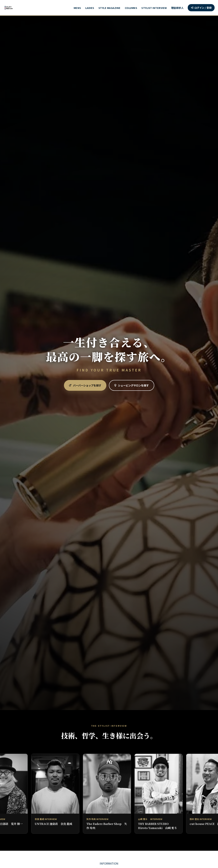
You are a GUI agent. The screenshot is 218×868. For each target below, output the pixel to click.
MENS (77, 8)
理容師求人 (177, 8)
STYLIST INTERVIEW (154, 8)
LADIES (90, 8)
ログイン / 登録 (201, 8)
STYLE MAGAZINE (110, 8)
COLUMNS (131, 8)
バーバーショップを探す (85, 385)
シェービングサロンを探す (132, 385)
